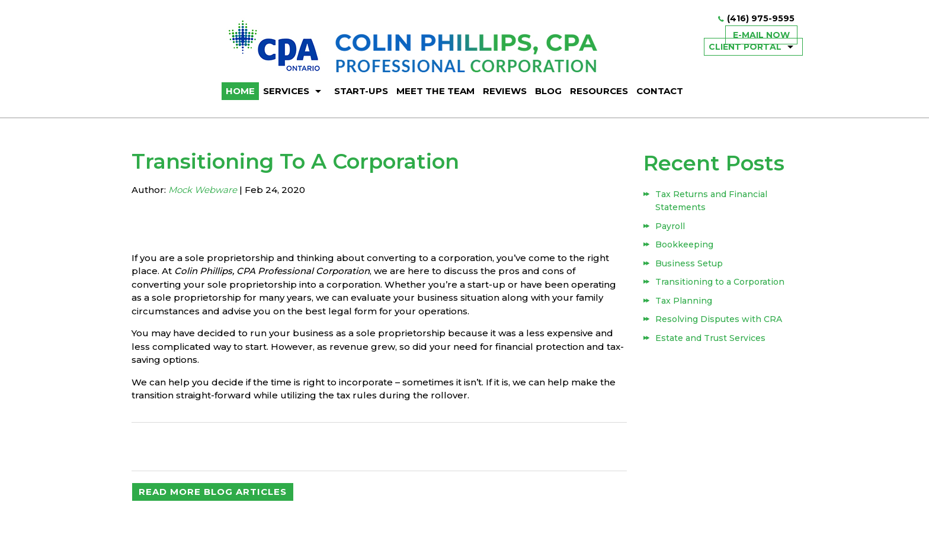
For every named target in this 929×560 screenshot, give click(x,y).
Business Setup (689, 263)
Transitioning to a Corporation (720, 282)
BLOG (548, 91)
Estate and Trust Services (710, 338)
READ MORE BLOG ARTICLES (213, 492)
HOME (240, 91)
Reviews (505, 91)
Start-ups (361, 91)
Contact (660, 91)
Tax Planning (684, 301)
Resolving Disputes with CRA (719, 319)
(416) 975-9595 (761, 18)
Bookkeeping (684, 244)
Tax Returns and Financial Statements (711, 201)
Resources (599, 91)
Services (286, 91)
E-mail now (761, 35)
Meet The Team (435, 91)
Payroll (670, 226)
